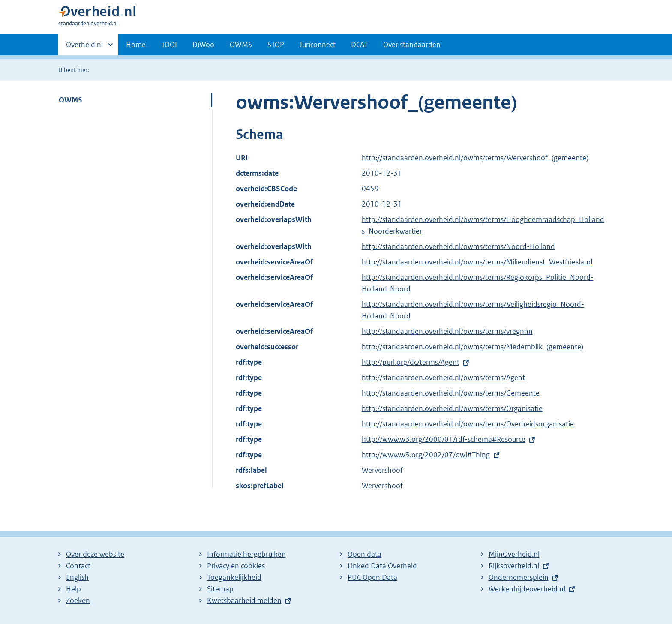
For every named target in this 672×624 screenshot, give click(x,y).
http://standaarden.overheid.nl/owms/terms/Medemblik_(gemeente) (472, 347)
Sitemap (220, 589)
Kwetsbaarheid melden (244, 600)
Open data (364, 554)
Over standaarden (412, 45)
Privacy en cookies (236, 566)
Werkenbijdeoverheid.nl (527, 589)
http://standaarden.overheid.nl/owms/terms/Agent (443, 378)
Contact (78, 566)
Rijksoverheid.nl (514, 566)
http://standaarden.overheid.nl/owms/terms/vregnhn (447, 331)
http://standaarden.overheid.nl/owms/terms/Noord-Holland (458, 246)
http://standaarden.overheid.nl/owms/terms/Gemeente (451, 393)
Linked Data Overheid (382, 566)
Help (73, 589)
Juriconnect (318, 45)
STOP (276, 45)
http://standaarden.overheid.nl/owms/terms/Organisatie (452, 408)
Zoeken (78, 600)
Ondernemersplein (519, 577)
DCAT (359, 45)
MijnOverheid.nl (514, 554)
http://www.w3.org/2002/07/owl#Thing (426, 455)
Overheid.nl (84, 47)
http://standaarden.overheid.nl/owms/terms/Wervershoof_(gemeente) (475, 158)
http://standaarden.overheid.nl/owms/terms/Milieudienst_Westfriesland (477, 262)
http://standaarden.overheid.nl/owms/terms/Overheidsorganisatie (468, 424)
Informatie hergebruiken (246, 554)
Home (136, 45)
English (77, 577)
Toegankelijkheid (234, 577)
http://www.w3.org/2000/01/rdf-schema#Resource (444, 439)
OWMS (241, 45)
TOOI (169, 45)
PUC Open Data (372, 577)
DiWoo (203, 45)
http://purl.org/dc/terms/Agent (411, 362)
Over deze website (95, 554)
